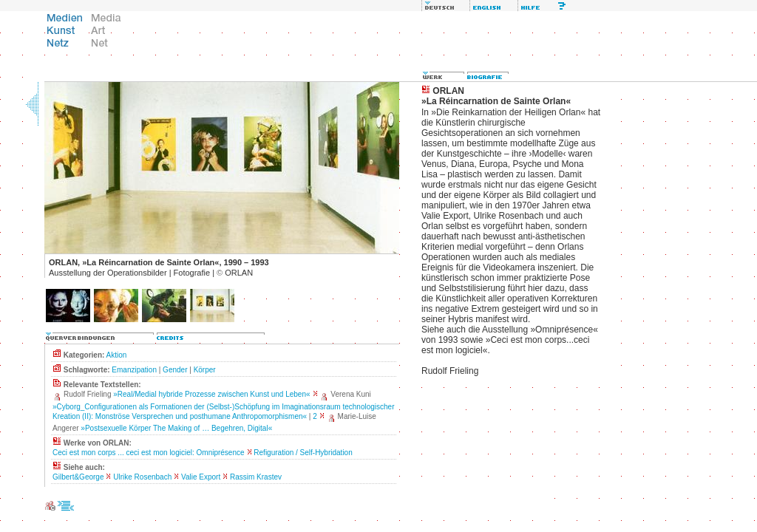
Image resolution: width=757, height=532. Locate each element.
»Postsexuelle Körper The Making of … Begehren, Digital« (176, 428)
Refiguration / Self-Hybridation (303, 453)
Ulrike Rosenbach (142, 477)
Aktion (117, 355)
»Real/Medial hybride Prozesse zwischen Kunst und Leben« (211, 394)
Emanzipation (134, 370)
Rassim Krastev (256, 477)
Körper (205, 370)
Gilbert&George (78, 477)
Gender (175, 370)
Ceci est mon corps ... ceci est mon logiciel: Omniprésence (149, 453)
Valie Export (201, 477)
